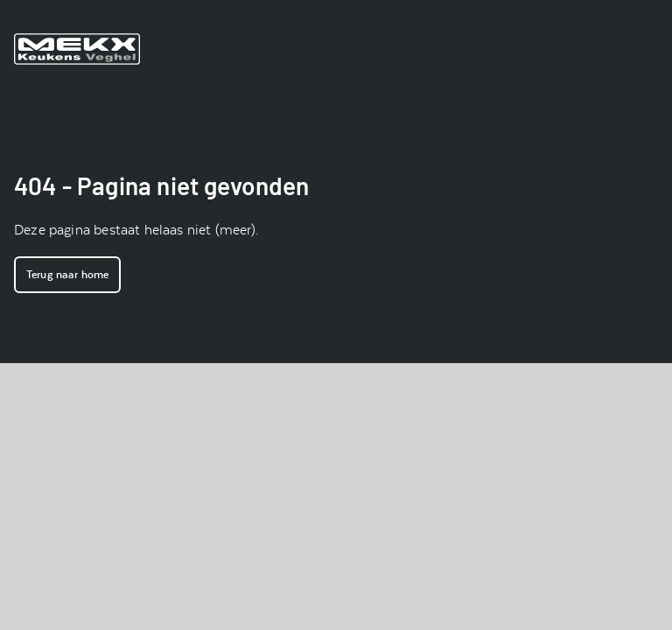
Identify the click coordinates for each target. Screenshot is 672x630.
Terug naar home (67, 275)
